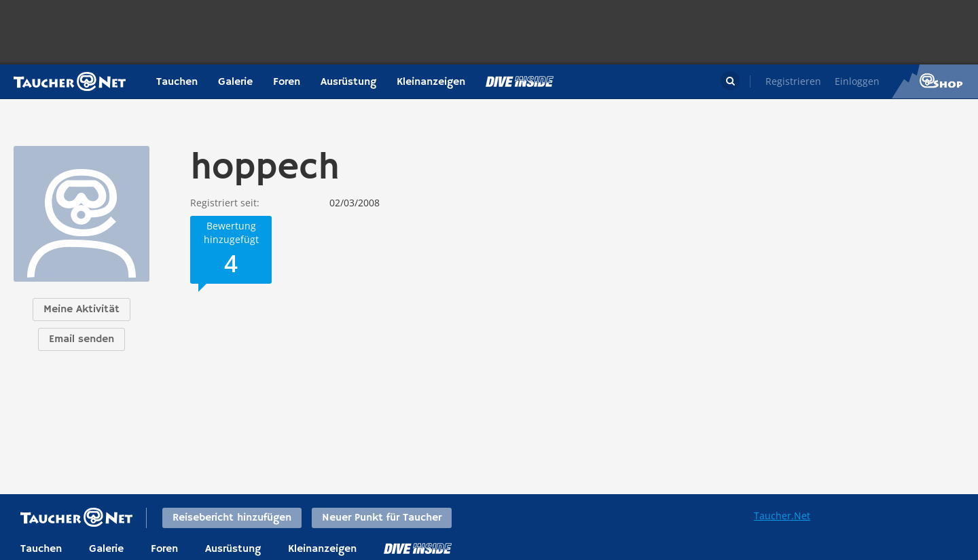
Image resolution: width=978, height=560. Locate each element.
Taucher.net (70, 81)
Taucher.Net (782, 516)
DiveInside (418, 548)
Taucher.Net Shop (935, 81)
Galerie (235, 82)
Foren (287, 82)
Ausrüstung (348, 82)
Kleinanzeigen (431, 82)
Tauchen (177, 82)
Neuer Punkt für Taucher (382, 518)
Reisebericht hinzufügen (232, 518)
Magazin (520, 81)
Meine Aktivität (81, 310)
